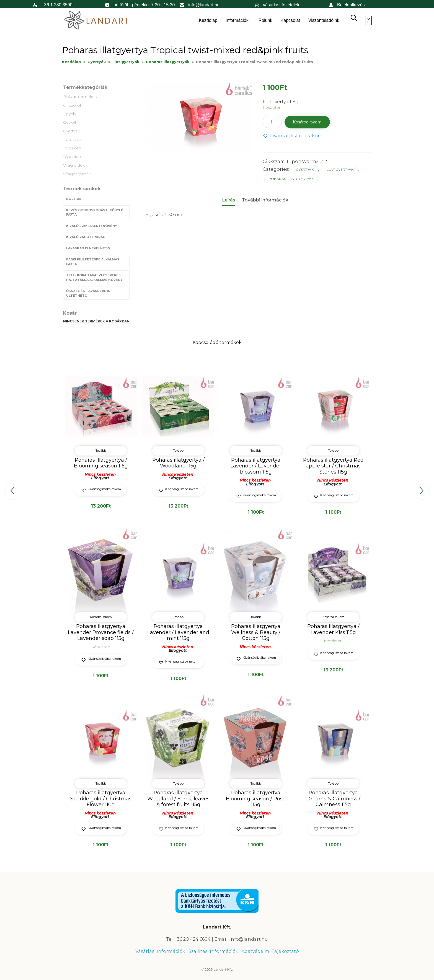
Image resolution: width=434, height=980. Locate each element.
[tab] (231, 200)
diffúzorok (73, 105)
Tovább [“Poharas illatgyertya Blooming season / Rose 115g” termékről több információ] (256, 783)
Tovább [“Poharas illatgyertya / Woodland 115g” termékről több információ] (178, 451)
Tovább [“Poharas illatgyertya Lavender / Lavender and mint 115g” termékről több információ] (178, 617)
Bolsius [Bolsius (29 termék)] (74, 199)
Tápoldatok (74, 157)
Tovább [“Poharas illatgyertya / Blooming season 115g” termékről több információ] (101, 451)
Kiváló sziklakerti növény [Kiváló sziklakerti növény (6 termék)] (92, 226)
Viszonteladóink (324, 20)
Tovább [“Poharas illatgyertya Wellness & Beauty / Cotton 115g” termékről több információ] (256, 617)
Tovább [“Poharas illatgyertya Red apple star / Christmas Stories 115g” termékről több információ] (333, 451)
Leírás (229, 200)
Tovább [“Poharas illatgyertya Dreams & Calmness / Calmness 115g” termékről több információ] (333, 783)
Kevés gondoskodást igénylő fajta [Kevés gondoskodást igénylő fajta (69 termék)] (95, 212)
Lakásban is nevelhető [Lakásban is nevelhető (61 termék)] (88, 248)
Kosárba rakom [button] (101, 617)
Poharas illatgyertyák (168, 62)
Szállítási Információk (213, 951)
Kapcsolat (290, 20)
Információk (237, 20)
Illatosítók (72, 139)
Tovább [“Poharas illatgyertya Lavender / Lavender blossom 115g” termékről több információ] (256, 451)
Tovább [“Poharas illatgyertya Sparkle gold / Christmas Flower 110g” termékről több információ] (101, 783)
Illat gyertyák (126, 62)
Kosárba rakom (307, 122)
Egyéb (69, 114)
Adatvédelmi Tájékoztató (270, 951)
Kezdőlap (208, 20)
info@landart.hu (204, 5)
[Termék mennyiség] (272, 122)
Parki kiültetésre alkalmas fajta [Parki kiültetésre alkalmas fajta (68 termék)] (93, 262)
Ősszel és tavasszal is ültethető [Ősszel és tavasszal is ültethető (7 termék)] (88, 293)
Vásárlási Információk (160, 951)
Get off (70, 122)
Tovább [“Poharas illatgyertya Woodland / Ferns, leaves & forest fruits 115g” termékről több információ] (178, 783)
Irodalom (72, 148)
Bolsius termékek (80, 97)
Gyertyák (97, 62)
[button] (293, 136)
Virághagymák (77, 174)
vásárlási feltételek (281, 5)
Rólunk (265, 20)
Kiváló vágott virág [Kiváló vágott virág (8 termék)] (86, 237)
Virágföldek (74, 165)
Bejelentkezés (351, 5)
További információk (265, 200)
